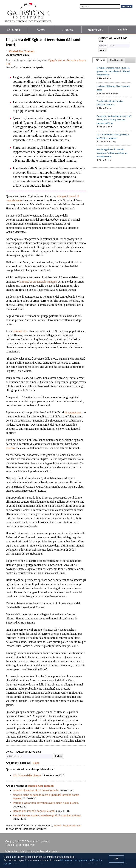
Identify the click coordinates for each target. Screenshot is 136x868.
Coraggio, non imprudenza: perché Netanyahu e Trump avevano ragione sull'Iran (114, 120)
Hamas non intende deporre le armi (34, 811)
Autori (41, 30)
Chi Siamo (13, 30)
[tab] (100, 60)
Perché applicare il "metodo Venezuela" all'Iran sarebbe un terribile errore (112, 153)
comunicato (20, 331)
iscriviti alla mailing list (67, 825)
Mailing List (95, 30)
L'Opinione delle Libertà (27, 775)
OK (116, 859)
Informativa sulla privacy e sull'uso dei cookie (32, 851)
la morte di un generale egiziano (38, 282)
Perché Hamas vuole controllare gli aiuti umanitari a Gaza (47, 815)
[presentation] (100, 60)
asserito (10, 448)
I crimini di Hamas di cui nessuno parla (36, 790)
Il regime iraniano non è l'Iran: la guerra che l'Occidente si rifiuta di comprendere (113, 71)
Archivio (68, 30)
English (122, 30)
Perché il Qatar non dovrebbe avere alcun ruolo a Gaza (46, 803)
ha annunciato (73, 412)
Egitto (36, 763)
